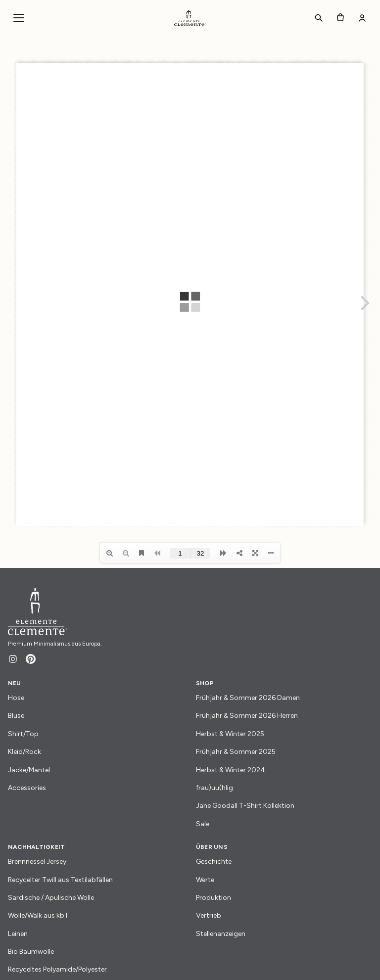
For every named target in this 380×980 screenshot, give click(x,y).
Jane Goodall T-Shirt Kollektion (245, 806)
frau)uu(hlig (214, 788)
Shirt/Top (23, 734)
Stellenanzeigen (221, 934)
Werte (205, 880)
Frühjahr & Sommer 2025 (236, 752)
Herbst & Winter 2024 (231, 770)
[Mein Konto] (362, 18)
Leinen (18, 934)
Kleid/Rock (24, 752)
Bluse (16, 716)
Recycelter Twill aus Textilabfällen (60, 880)
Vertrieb (209, 915)
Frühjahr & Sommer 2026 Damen (248, 698)
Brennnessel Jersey (37, 862)
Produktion (214, 898)
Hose (16, 698)
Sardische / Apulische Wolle (51, 898)
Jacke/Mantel (29, 770)
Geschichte (214, 862)
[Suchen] (319, 18)
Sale (203, 824)
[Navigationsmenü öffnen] (19, 18)
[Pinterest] (31, 659)
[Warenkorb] (340, 18)
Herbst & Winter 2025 (230, 734)
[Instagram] (13, 659)
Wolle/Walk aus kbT (38, 915)
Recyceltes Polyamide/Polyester (57, 969)
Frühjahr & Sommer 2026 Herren (247, 716)
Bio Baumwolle (31, 952)
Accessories (27, 788)
